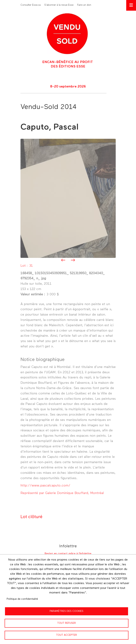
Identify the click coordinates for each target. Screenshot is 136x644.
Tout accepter (67, 635)
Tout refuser (67, 623)
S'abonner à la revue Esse (59, 5)
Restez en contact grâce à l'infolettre (68, 554)
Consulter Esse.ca (31, 5)
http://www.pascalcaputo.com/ (45, 486)
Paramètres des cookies (67, 611)
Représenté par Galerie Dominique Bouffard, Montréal (62, 493)
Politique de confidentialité (22, 599)
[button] (68, 198)
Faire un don (84, 5)
